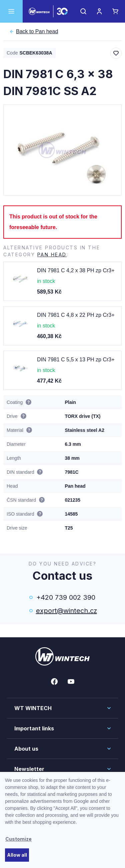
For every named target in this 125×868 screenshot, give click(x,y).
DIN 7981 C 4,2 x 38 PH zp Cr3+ (76, 270)
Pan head (37, 32)
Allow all (17, 855)
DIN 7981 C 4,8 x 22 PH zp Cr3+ (76, 315)
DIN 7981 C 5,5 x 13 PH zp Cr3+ (76, 360)
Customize (18, 839)
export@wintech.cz (66, 611)
